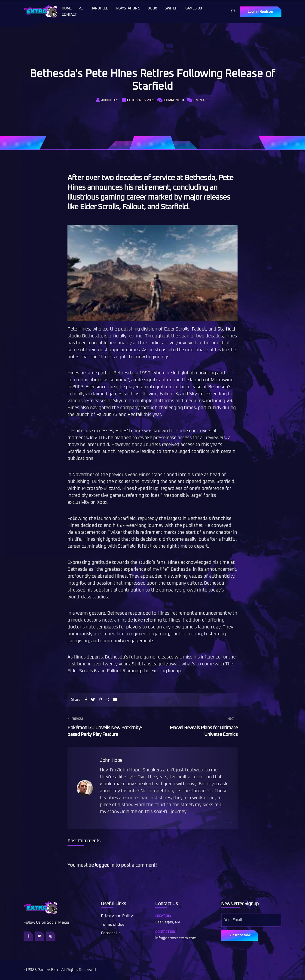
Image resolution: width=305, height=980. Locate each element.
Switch (171, 8)
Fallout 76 (107, 415)
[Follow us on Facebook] (28, 936)
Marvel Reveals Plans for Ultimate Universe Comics (198, 726)
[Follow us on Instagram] (51, 936)
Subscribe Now (240, 935)
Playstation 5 (128, 8)
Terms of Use (113, 925)
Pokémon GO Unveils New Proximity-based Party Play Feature (107, 726)
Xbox (152, 8)
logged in (105, 865)
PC (81, 8)
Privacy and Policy (117, 916)
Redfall (135, 415)
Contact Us (111, 933)
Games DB (194, 8)
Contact (69, 15)
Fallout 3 (169, 394)
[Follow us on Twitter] (40, 936)
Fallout (199, 329)
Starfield (226, 329)
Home (67, 8)
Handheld (99, 8)
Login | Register (261, 12)
